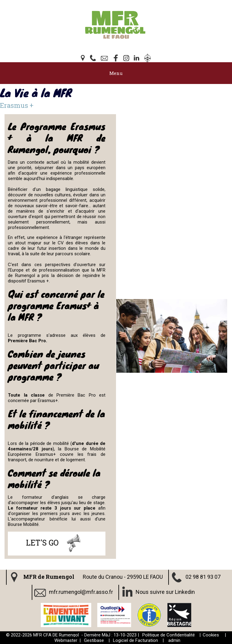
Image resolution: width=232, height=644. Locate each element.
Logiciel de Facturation (135, 640)
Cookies (211, 635)
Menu (116, 73)
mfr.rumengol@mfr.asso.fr (81, 592)
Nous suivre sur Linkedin (165, 592)
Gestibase (94, 640)
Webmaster (66, 640)
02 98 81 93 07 (203, 576)
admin (174, 640)
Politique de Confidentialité (169, 635)
